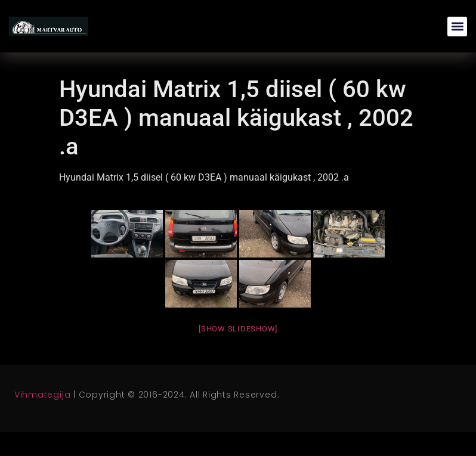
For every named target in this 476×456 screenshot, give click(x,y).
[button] (457, 27)
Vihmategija (42, 395)
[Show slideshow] (238, 329)
